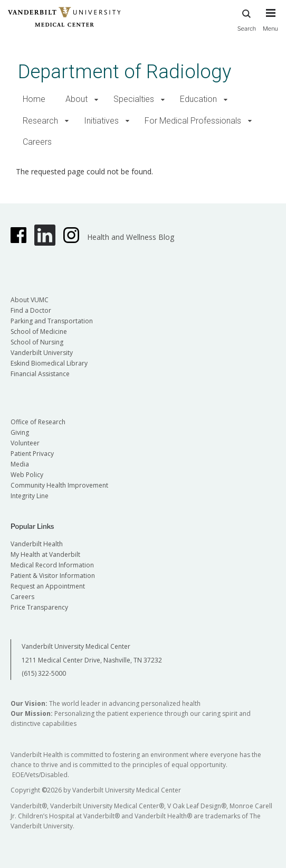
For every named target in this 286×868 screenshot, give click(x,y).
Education (198, 99)
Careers (37, 142)
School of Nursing (37, 342)
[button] (96, 100)
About (77, 99)
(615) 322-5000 (44, 673)
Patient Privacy (32, 454)
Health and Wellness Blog (131, 237)
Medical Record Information (52, 565)
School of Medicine (39, 332)
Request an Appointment (48, 586)
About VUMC (30, 300)
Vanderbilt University (42, 353)
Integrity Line (30, 496)
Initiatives (101, 121)
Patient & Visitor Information (53, 576)
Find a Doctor (31, 310)
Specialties (134, 99)
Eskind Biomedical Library (49, 363)
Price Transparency (39, 607)
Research (40, 121)
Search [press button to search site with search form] (247, 19)
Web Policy (27, 475)
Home (34, 99)
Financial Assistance (40, 374)
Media (20, 464)
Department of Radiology (125, 72)
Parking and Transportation (52, 321)
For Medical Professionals (193, 121)
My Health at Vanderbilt (45, 554)
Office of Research (38, 422)
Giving (20, 432)
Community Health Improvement (59, 485)
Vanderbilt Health (37, 544)
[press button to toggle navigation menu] (270, 25)
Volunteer (25, 443)
